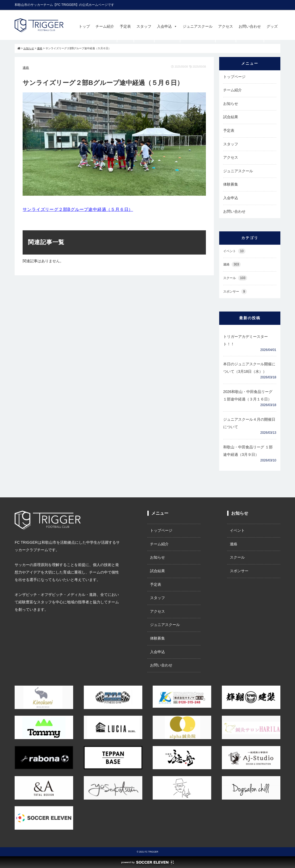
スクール (235, 278)
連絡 (26, 68)
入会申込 (167, 26)
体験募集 (231, 184)
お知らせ (231, 104)
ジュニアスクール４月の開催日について (249, 423)
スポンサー (235, 292)
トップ (84, 26)
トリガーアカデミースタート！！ (246, 340)
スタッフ (144, 26)
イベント (234, 251)
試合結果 (231, 117)
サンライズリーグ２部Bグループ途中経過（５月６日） (78, 209)
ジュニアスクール (198, 26)
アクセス (226, 26)
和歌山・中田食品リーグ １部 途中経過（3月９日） (248, 451)
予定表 (125, 26)
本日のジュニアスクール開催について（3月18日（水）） (249, 368)
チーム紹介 (105, 26)
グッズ (272, 26)
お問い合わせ (250, 26)
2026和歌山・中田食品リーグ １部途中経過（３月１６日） (248, 395)
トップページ (234, 77)
